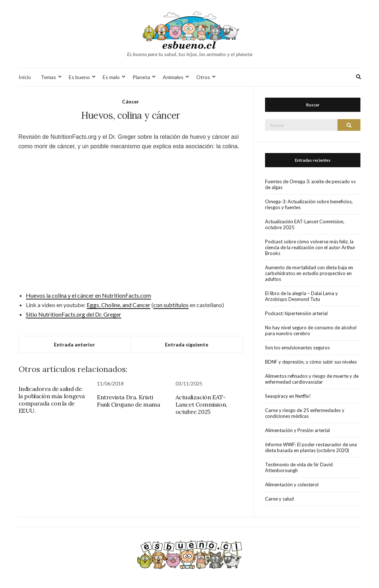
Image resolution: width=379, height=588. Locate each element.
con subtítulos (171, 305)
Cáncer (131, 101)
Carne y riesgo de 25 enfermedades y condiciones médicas (305, 413)
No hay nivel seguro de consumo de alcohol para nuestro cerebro (311, 330)
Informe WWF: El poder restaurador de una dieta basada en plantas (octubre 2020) (311, 447)
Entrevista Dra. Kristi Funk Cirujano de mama (129, 401)
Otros (203, 77)
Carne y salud (279, 499)
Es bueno (79, 77)
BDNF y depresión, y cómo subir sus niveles (311, 362)
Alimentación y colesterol (292, 485)
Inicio (25, 77)
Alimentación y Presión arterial (297, 430)
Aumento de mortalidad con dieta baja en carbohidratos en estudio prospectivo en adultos (309, 273)
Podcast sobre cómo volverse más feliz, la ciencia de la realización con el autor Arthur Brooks (310, 247)
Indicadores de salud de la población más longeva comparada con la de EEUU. (52, 400)
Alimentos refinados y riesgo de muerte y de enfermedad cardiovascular (312, 379)
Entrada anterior (74, 344)
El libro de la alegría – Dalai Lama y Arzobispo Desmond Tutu (301, 296)
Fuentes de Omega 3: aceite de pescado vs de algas (310, 184)
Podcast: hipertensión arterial (296, 313)
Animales (173, 77)
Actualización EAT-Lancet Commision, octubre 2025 (201, 404)
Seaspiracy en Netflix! (288, 396)
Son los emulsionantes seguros (297, 348)
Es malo (111, 77)
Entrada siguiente (187, 344)
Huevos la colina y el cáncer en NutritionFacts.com (88, 295)
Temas (48, 77)
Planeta (141, 77)
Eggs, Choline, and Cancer (119, 305)
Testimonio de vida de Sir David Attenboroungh (299, 467)
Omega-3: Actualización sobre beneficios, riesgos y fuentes (309, 204)
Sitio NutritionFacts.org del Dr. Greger (74, 314)
